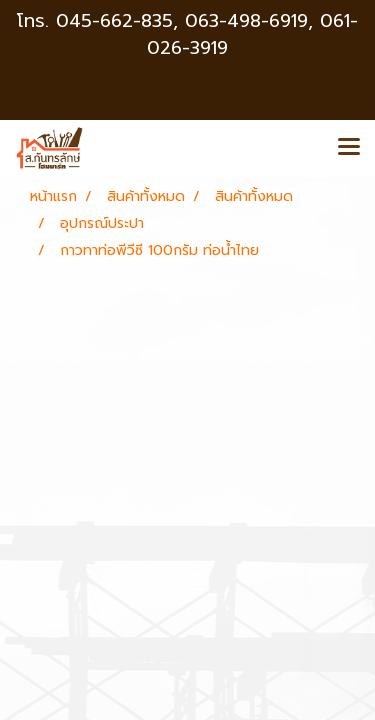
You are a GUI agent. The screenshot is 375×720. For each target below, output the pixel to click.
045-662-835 (114, 21)
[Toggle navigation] (349, 148)
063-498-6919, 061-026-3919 (252, 34)
